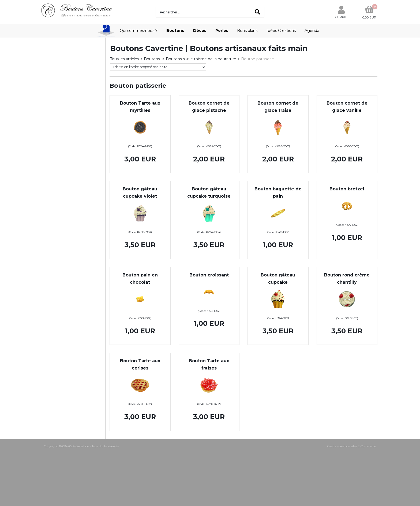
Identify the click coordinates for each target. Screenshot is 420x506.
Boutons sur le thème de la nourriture (201, 59)
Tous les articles (125, 59)
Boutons (175, 31)
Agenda (312, 31)
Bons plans (247, 31)
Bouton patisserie (258, 59)
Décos (200, 31)
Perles (222, 31)
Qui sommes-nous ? (139, 31)
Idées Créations (281, 31)
